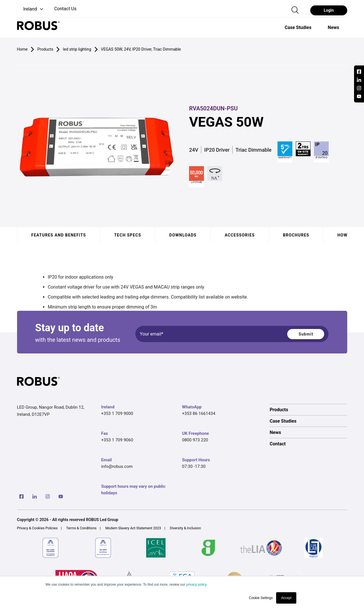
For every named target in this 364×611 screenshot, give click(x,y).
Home (22, 49)
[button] (31, 9)
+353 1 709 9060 (117, 440)
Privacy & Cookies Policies (37, 528)
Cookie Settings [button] (261, 598)
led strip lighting (77, 49)
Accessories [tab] (240, 235)
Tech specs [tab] (128, 235)
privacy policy (196, 585)
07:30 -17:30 (194, 466)
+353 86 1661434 (199, 413)
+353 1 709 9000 (117, 413)
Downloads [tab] (183, 235)
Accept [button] (286, 598)
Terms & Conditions (81, 528)
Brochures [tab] (296, 235)
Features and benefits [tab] (59, 235)
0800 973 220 (195, 440)
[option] (298, 27)
